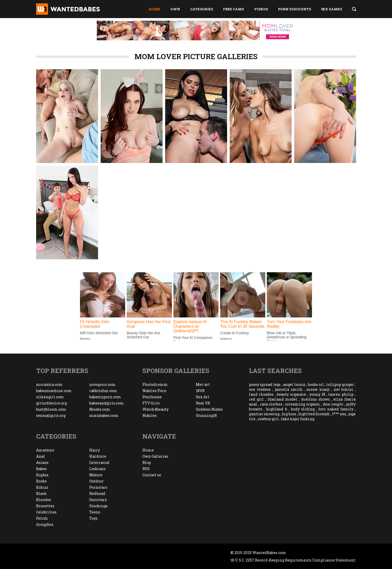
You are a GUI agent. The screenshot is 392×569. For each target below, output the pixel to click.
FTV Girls (151, 403)
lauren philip (341, 394)
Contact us (152, 475)
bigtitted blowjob (314, 414)
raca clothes (271, 404)
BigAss (42, 475)
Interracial (99, 462)
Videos (261, 9)
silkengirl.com (50, 397)
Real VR (203, 403)
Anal (41, 456)
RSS (146, 469)
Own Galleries (155, 456)
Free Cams (233, 9)
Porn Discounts (294, 9)
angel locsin (294, 384)
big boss (289, 414)
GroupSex (45, 524)
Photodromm (155, 384)
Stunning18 (206, 415)
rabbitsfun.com (103, 391)
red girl (256, 399)
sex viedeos (260, 389)
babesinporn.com (105, 397)
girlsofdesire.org (51, 403)
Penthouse (152, 397)
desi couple (333, 404)
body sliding (303, 409)
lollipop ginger (340, 384)
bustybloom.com (51, 409)
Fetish (42, 518)
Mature (96, 475)
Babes (41, 469)
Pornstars (98, 487)
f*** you (339, 414)
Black (41, 493)
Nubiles (150, 415)
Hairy (95, 450)
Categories (202, 9)
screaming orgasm (303, 404)
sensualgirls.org (51, 415)
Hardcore (98, 456)
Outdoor (97, 481)
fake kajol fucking (298, 419)
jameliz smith (289, 389)
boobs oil (316, 384)
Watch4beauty (155, 409)
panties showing (264, 414)
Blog (147, 462)
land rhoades (261, 394)
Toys (93, 518)
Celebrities (46, 512)
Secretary (98, 500)
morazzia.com (49, 384)
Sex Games (331, 9)
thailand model (283, 399)
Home (154, 9)
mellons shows (315, 399)
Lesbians (97, 469)
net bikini (343, 389)
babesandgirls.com (107, 403)
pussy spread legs (265, 384)
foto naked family (336, 409)
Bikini (42, 487)
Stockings (98, 506)
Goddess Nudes (209, 409)
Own (175, 9)
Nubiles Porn (154, 391)
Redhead (97, 493)
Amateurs (45, 450)
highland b (277, 409)
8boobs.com (100, 409)
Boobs (41, 481)
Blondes (44, 500)
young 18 (317, 394)
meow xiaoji (318, 389)
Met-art (203, 384)
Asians (42, 462)
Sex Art (203, 397)
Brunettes (45, 506)
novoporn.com (102, 384)
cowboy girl (268, 419)
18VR (200, 391)
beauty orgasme (291, 394)
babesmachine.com (54, 391)
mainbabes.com (104, 415)
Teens (95, 512)
